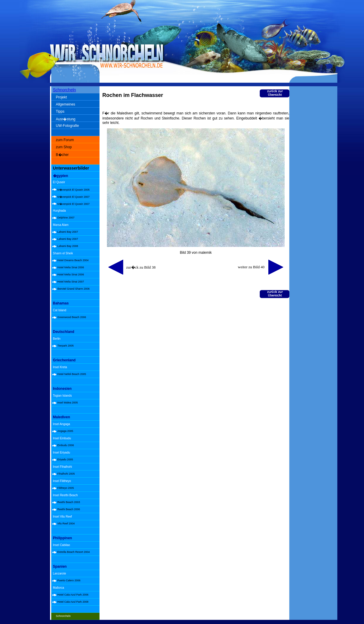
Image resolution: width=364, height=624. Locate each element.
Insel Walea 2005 (68, 403)
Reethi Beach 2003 (69, 502)
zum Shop (64, 147)
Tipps (60, 111)
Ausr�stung (66, 119)
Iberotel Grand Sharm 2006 (74, 289)
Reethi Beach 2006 (69, 509)
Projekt (61, 97)
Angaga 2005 (65, 431)
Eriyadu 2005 (65, 459)
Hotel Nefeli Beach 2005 (72, 374)
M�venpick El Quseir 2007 (74, 197)
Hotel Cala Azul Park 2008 (73, 602)
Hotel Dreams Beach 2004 (73, 260)
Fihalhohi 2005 (66, 474)
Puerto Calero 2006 (69, 580)
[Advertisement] (315, 181)
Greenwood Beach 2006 (72, 317)
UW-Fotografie (68, 126)
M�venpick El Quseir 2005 (74, 190)
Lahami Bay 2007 (68, 232)
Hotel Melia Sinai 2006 (71, 267)
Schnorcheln (65, 90)
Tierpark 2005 (66, 346)
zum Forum (65, 140)
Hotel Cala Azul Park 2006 (73, 595)
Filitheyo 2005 (66, 488)
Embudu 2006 (66, 445)
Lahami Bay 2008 (68, 246)
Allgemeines (66, 104)
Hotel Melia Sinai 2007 (71, 282)
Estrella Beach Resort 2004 (74, 552)
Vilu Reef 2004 (66, 524)
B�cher (62, 155)
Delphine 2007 (66, 218)
